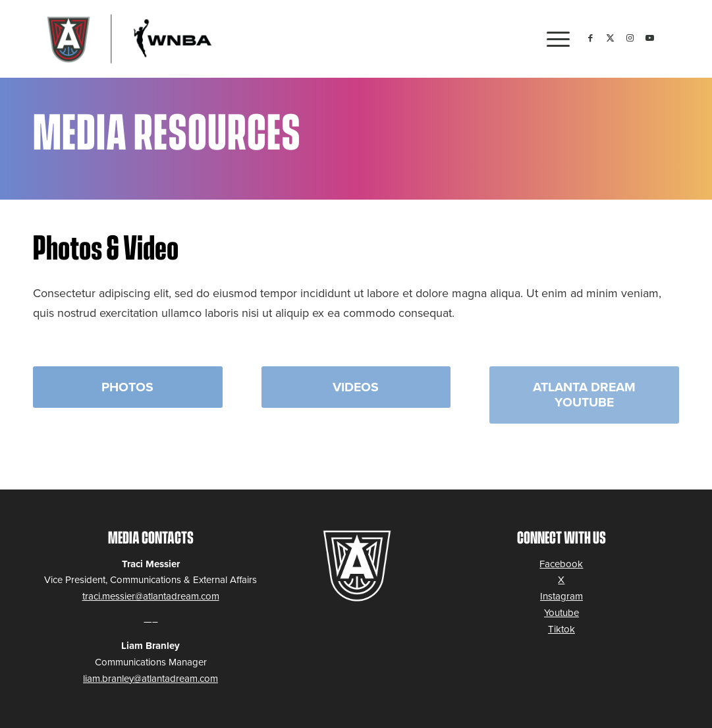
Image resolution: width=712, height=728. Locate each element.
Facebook (561, 564)
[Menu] (554, 39)
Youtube (561, 613)
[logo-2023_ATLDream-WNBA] (126, 39)
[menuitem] (554, 39)
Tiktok (561, 629)
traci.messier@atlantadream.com (151, 596)
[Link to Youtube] (649, 38)
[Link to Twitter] (610, 38)
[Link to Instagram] (630, 38)
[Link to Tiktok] (669, 38)
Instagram (561, 596)
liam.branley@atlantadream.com (151, 679)
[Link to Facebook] (590, 38)
